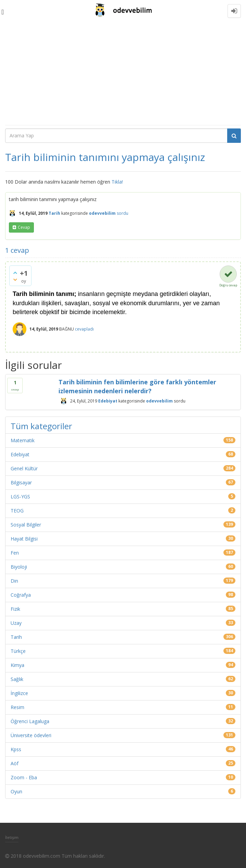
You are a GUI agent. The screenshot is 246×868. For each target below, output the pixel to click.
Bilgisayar (21, 482)
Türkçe (18, 651)
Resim (17, 707)
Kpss (16, 749)
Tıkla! (117, 182)
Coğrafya (21, 595)
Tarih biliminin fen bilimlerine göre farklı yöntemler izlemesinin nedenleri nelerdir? (137, 386)
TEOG (17, 511)
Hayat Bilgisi (24, 539)
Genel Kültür (24, 468)
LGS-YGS (20, 497)
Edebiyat (108, 401)
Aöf (15, 763)
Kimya (17, 665)
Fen (15, 553)
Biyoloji (19, 567)
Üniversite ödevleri (31, 735)
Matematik (23, 440)
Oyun (16, 791)
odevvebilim (159, 401)
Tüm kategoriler (41, 426)
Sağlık (17, 679)
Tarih (54, 213)
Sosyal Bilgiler (26, 525)
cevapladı (84, 329)
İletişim (12, 837)
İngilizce (19, 693)
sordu (122, 213)
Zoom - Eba (24, 777)
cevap (24, 227)
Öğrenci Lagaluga (30, 721)
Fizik (15, 609)
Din (14, 581)
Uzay (16, 623)
